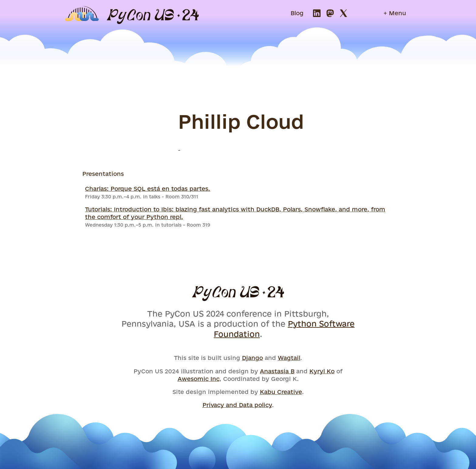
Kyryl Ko (322, 371)
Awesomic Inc (199, 379)
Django (252, 358)
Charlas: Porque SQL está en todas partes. (148, 189)
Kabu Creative (281, 392)
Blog (297, 13)
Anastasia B (277, 371)
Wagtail (289, 358)
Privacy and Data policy (237, 405)
